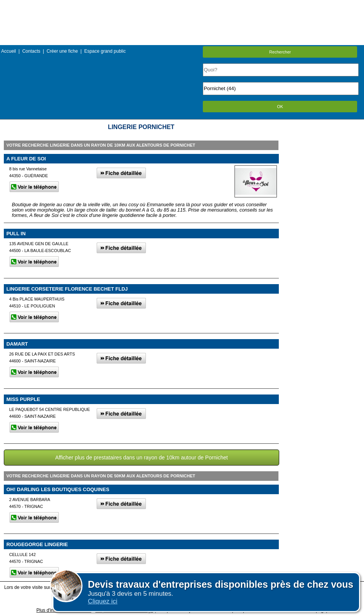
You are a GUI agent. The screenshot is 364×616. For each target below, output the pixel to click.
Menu (182, 6)
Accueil (9, 51)
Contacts (31, 51)
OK (280, 107)
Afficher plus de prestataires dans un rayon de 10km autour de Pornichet (141, 458)
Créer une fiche (62, 51)
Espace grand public (105, 51)
